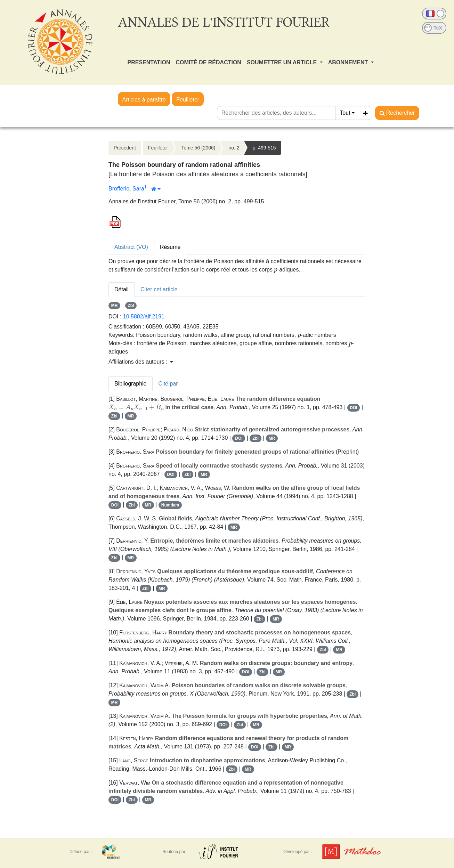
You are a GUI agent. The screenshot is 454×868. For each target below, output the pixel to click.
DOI (353, 408)
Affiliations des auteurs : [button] (141, 362)
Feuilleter (188, 100)
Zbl (131, 306)
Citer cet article (159, 289)
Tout (345, 113)
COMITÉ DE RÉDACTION (208, 62)
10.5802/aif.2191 (144, 317)
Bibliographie (131, 384)
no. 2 (234, 148)
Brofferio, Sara (126, 189)
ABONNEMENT (349, 62)
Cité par (168, 384)
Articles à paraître (144, 100)
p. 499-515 (264, 148)
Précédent (125, 148)
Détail (121, 289)
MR (115, 306)
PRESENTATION (149, 62)
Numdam (170, 505)
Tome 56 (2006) (198, 148)
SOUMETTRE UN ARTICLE (283, 62)
